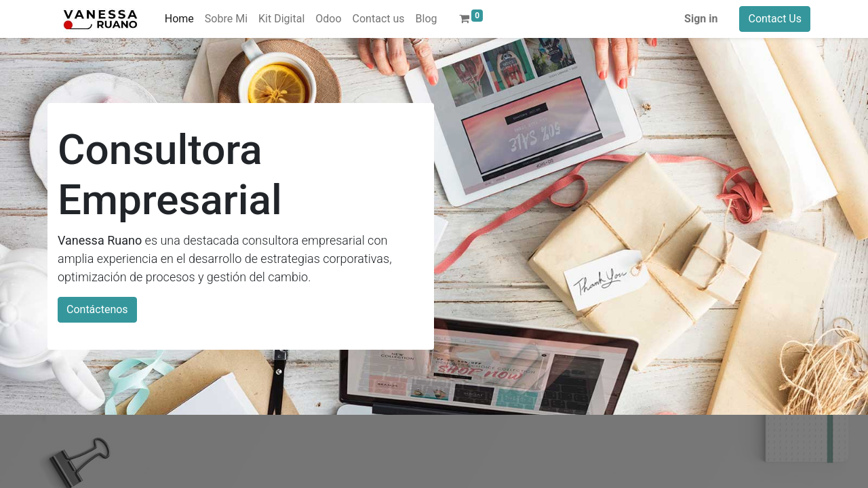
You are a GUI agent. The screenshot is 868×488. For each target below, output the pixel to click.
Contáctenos (97, 309)
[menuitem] (179, 19)
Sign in (701, 19)
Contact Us (775, 19)
